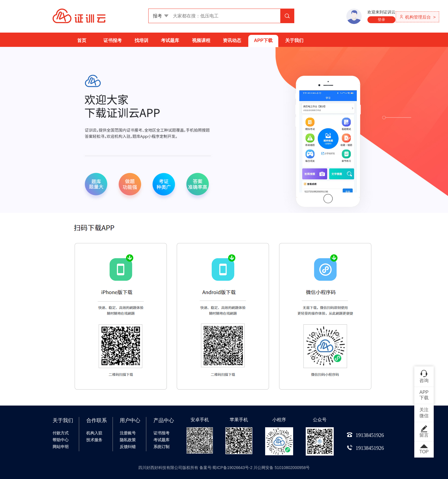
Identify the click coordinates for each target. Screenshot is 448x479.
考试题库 (170, 40)
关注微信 (424, 413)
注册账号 (128, 433)
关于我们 (294, 40)
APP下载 (263, 40)
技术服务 (94, 440)
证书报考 (113, 40)
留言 (424, 431)
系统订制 (161, 447)
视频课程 (201, 40)
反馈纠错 (128, 447)
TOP (424, 449)
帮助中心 (61, 440)
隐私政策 (128, 440)
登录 (381, 20)
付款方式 (61, 433)
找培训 (141, 40)
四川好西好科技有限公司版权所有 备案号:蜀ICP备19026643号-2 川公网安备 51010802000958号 (224, 468)
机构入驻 (94, 433)
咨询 (424, 376)
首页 (82, 40)
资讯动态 (232, 40)
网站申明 (61, 447)
